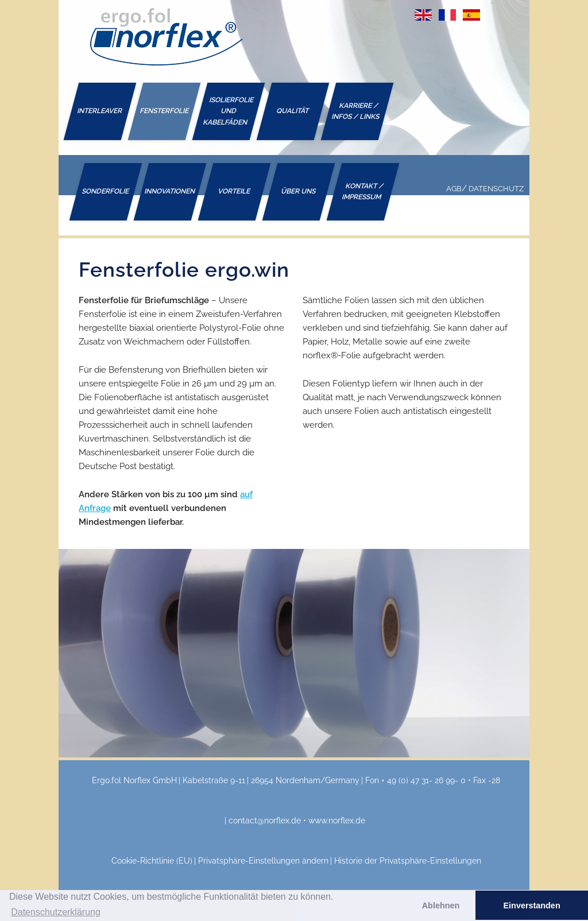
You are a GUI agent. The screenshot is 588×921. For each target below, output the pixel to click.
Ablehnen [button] (441, 905)
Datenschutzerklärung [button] (56, 912)
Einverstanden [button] (532, 905)
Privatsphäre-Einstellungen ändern (263, 861)
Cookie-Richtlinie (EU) (152, 861)
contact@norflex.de (265, 821)
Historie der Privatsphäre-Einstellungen (408, 861)
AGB (454, 189)
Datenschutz (496, 189)
